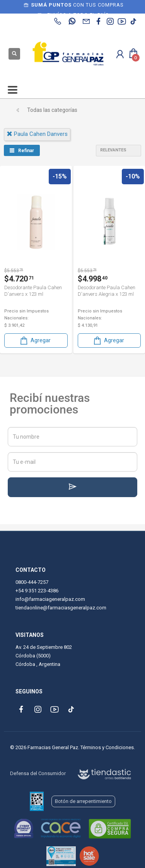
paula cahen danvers (37, 134)
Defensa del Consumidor (38, 773)
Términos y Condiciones (107, 747)
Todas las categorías (52, 110)
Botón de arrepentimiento (83, 801)
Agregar (35, 341)
